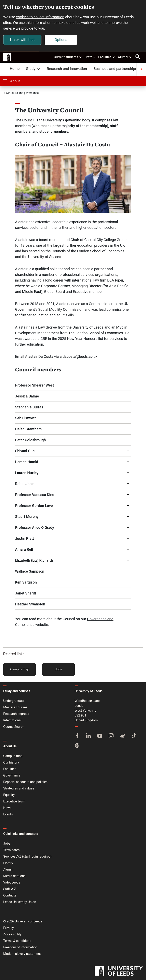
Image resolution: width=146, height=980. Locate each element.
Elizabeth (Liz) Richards (34, 560)
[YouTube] (100, 736)
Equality (9, 795)
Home (15, 69)
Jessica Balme (27, 396)
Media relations (14, 876)
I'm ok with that (22, 40)
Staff (90, 57)
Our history (11, 763)
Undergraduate (14, 701)
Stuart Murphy (27, 517)
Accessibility (12, 934)
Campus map (20, 669)
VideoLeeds (12, 883)
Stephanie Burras (30, 407)
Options (61, 40)
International (12, 720)
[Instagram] (111, 736)
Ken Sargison (26, 582)
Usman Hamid (27, 462)
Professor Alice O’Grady (35, 527)
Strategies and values (19, 789)
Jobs (59, 669)
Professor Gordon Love (34, 506)
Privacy (9, 928)
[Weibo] (122, 736)
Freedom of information (20, 947)
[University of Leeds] (119, 971)
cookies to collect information (40, 17)
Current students (68, 57)
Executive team (14, 802)
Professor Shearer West (34, 385)
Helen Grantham (28, 429)
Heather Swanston (30, 604)
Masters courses (15, 707)
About (12, 81)
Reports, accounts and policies (25, 782)
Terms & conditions (17, 941)
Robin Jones (25, 484)
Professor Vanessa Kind (35, 495)
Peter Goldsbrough (30, 440)
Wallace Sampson (30, 571)
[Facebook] (77, 736)
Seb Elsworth (26, 418)
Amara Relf (24, 549)
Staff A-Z (10, 889)
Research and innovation (67, 69)
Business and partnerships (115, 69)
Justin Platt (24, 538)
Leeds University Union (20, 902)
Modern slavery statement (22, 954)
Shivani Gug (25, 451)
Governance (12, 776)
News (7, 808)
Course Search (14, 727)
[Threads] (77, 746)
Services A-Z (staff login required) (27, 857)
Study (33, 69)
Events (8, 815)
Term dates (11, 850)
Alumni (125, 57)
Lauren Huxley (27, 473)
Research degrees (16, 714)
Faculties (107, 57)
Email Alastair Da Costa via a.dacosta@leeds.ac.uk (56, 356)
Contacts (10, 896)
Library (8, 863)
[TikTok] (134, 736)
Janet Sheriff (26, 593)
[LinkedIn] (88, 736)
